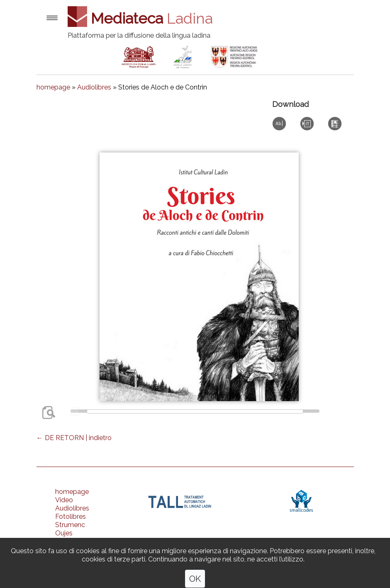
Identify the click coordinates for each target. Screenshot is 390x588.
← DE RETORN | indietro (74, 438)
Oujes (64, 533)
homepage (53, 87)
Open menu (52, 18)
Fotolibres (71, 517)
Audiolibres (94, 87)
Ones (63, 541)
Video (64, 500)
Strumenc (70, 525)
